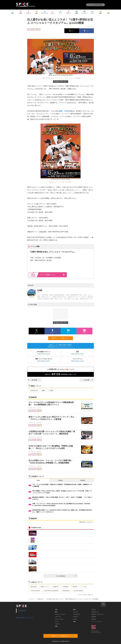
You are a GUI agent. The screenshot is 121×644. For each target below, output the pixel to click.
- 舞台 (56, 612)
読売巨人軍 (34, 390)
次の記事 (88, 380)
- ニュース (75, 612)
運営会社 (94, 610)
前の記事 (33, 380)
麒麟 (61, 111)
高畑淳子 (55, 587)
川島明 (66, 111)
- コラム (75, 619)
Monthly (83, 480)
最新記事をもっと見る (86, 522)
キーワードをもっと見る (85, 595)
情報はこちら (53, 275)
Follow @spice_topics (44, 354)
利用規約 (94, 619)
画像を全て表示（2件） (60, 82)
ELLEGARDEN (78, 591)
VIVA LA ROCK (35, 591)
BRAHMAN (65, 591)
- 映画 (56, 626)
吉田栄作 (65, 587)
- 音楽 (56, 610)
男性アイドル (44, 587)
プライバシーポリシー (97, 622)
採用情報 (94, 617)
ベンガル (83, 587)
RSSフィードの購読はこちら (62, 338)
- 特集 (74, 622)
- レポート (75, 617)
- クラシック (58, 617)
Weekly (61, 480)
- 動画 (74, 610)
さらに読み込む (66, 576)
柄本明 (74, 587)
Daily (38, 480)
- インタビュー (76, 614)
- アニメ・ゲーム (59, 619)
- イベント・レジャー (60, 614)
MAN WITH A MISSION (51, 591)
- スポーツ (57, 624)
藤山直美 (33, 587)
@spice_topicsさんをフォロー (25, 618)
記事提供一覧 (95, 612)
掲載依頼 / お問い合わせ (98, 614)
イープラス (31, 599)
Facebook (22, 611)
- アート (57, 622)
